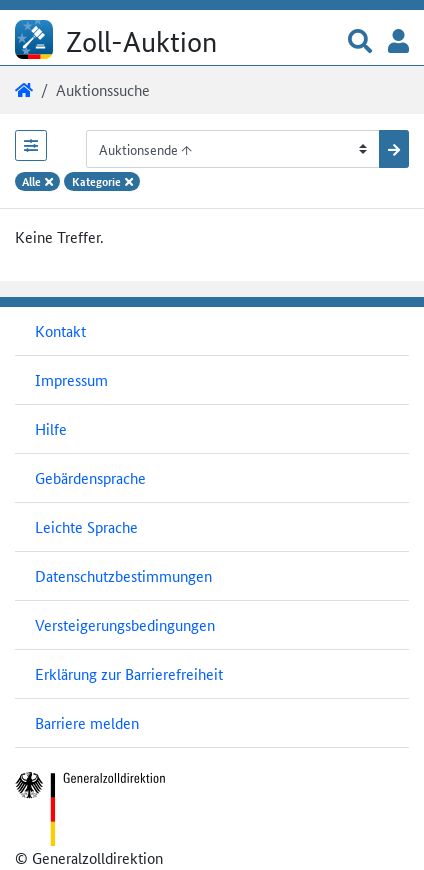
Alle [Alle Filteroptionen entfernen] (37, 180)
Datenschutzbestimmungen (123, 575)
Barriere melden (87, 722)
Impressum (71, 379)
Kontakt (60, 330)
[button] (360, 42)
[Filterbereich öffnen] (31, 145)
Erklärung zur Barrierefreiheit (129, 673)
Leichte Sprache (86, 526)
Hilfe (51, 428)
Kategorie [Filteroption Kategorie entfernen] (102, 180)
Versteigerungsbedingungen (125, 624)
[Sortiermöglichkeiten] (233, 149)
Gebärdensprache (90, 477)
